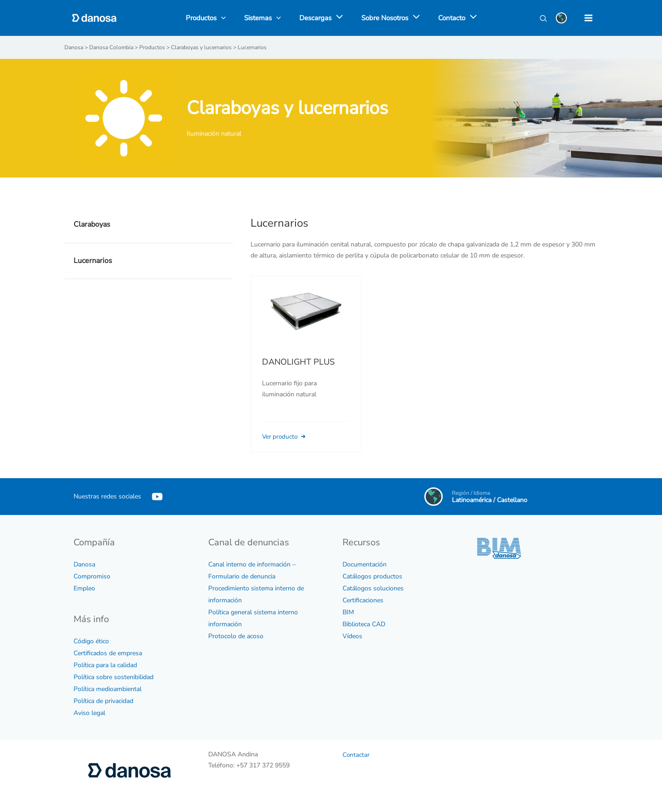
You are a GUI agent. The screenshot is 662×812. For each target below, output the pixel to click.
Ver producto (286, 436)
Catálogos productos (372, 576)
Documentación (365, 564)
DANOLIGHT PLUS (298, 361)
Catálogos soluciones (373, 588)
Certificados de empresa (108, 653)
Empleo (84, 588)
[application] (337, 18)
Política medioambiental (108, 689)
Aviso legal (89, 712)
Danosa (84, 564)
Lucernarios (93, 260)
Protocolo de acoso (236, 636)
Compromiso (92, 576)
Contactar (356, 754)
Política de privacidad (103, 700)
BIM (348, 612)
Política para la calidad (105, 665)
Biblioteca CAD (364, 624)
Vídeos (352, 636)
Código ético (91, 641)
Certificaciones (363, 600)
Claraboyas (92, 224)
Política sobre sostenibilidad (114, 677)
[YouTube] (157, 496)
